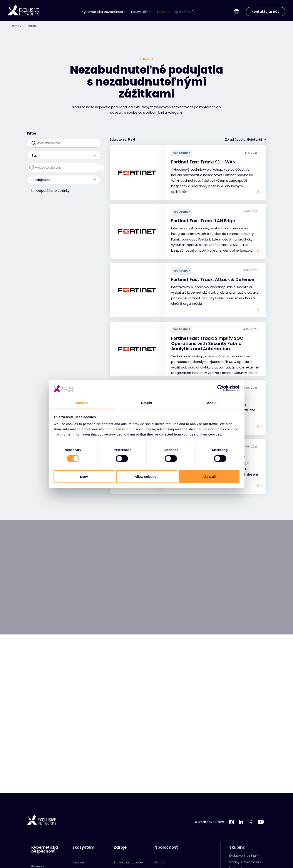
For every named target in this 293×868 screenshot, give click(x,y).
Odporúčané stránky (53, 191)
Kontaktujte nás (265, 12)
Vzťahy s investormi (244, 862)
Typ (62, 155)
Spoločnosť (185, 12)
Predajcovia (62, 180)
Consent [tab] (81, 403)
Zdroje (163, 12)
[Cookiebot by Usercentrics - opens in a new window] (220, 388)
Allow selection (146, 477)
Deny (84, 477)
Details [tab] (147, 403)
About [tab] (212, 403)
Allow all (209, 477)
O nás (160, 862)
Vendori (78, 862)
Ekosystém (141, 12)
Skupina (237, 847)
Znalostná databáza (129, 862)
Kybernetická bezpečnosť (104, 12)
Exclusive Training (243, 856)
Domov (19, 26)
